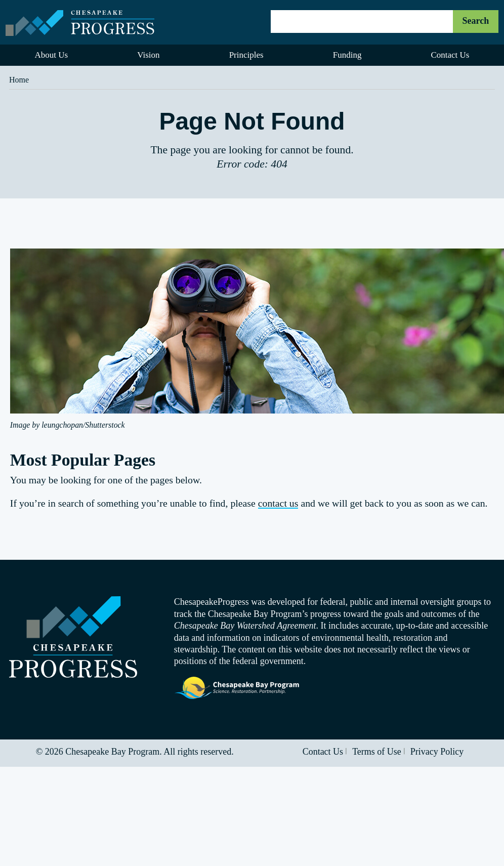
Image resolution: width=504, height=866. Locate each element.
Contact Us (323, 752)
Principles (246, 55)
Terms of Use (377, 752)
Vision (148, 55)
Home (19, 80)
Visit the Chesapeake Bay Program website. (237, 688)
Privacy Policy (437, 752)
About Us (52, 55)
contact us (278, 503)
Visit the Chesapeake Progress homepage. (73, 637)
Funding (347, 55)
